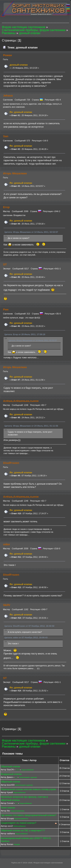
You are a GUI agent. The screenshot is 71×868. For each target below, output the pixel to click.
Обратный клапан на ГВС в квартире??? (23, 830)
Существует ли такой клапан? (18, 823)
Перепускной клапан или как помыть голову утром (28, 789)
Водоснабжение (27, 770)
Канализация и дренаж (28, 777)
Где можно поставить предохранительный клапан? (29, 815)
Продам (17, 844)
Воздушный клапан (11, 774)
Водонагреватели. (18, 811)
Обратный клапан (10, 767)
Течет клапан (8, 808)
